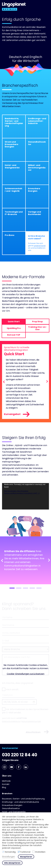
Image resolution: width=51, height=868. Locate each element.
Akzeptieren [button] (26, 857)
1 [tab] (12, 588)
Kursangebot (17, 414)
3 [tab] (26, 588)
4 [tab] (32, 588)
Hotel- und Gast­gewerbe (14, 812)
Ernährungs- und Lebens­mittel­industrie (21, 802)
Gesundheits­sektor (11, 808)
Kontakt (6, 784)
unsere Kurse (40, 246)
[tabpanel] (26, 560)
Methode (6, 781)
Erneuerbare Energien (12, 805)
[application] (26, 496)
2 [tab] (19, 588)
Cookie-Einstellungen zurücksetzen (26, 674)
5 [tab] (39, 588)
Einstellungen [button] (9, 857)
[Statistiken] (33, 852)
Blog (4, 787)
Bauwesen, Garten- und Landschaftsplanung (23, 799)
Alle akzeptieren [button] (12, 863)
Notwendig (10, 852)
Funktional (25, 852)
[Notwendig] (3, 852)
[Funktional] (19, 852)
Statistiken (40, 852)
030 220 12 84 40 (20, 755)
